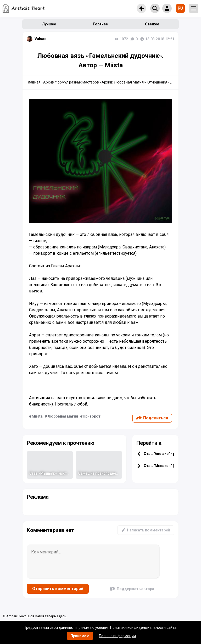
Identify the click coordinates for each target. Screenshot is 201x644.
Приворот (92, 416)
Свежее (152, 24)
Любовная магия (63, 416)
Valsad (41, 39)
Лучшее (49, 24)
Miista (37, 416)
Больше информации (117, 636)
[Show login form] (167, 8)
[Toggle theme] (141, 8)
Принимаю (80, 636)
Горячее (100, 24)
